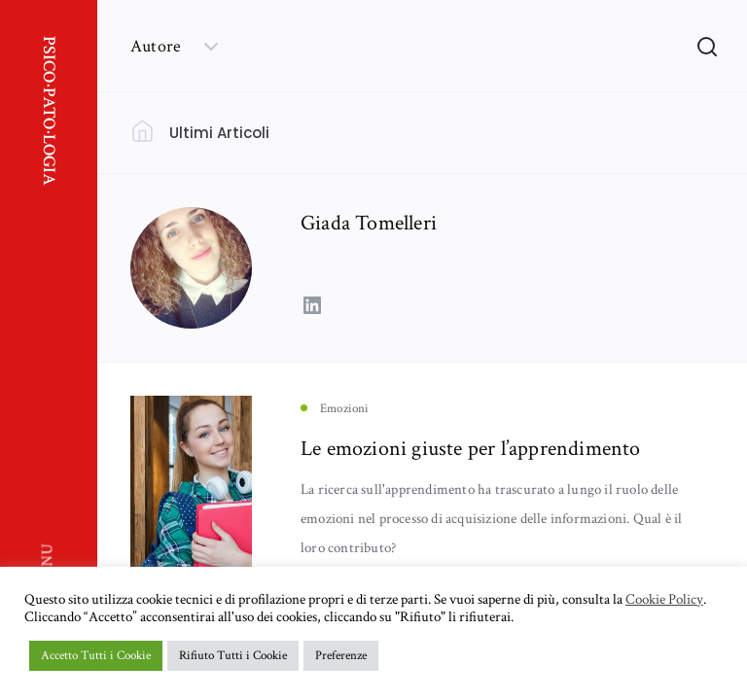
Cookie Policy (664, 600)
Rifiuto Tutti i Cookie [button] (233, 656)
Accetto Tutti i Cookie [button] (96, 656)
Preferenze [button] (341, 656)
